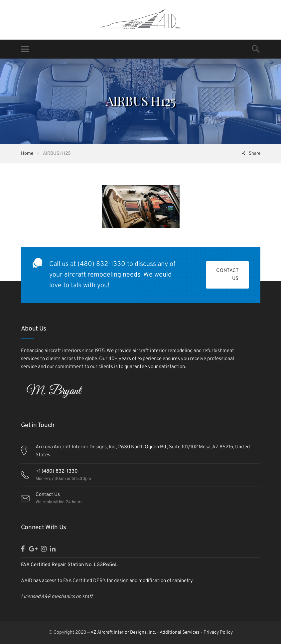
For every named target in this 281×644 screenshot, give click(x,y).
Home (27, 154)
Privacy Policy (218, 633)
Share (254, 154)
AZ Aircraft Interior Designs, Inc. (123, 633)
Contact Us (227, 275)
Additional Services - (182, 633)
